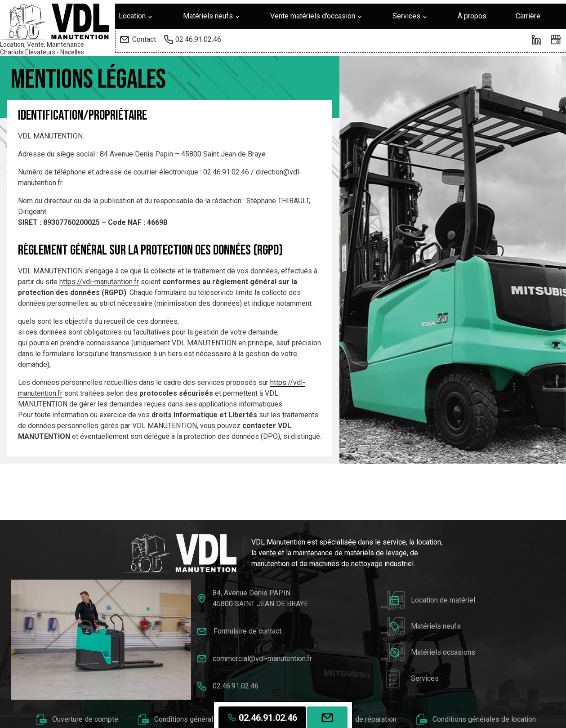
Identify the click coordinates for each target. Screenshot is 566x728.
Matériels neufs (212, 16)
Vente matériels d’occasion (317, 16)
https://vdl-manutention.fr (99, 282)
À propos (472, 16)
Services (410, 16)
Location (136, 16)
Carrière (528, 16)
